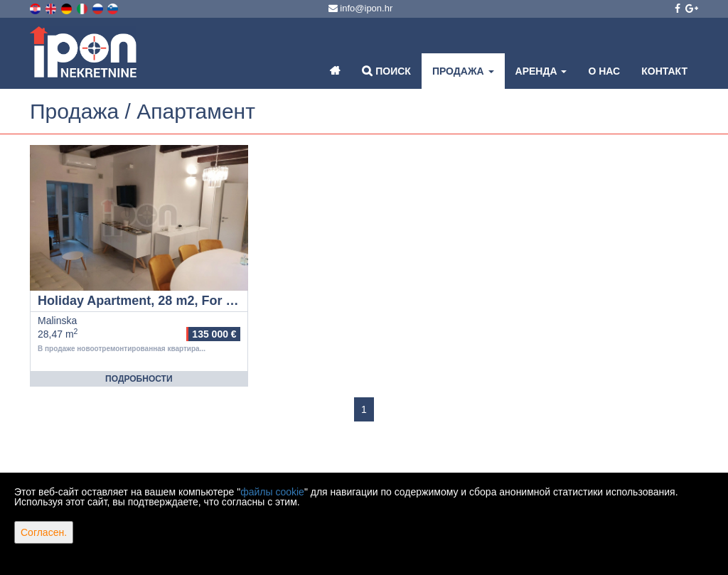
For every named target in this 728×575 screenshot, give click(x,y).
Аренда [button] (541, 71)
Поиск (386, 71)
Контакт (664, 71)
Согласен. (44, 532)
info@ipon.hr (361, 8)
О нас (604, 71)
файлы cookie (272, 492)
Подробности (139, 379)
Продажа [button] (463, 71)
